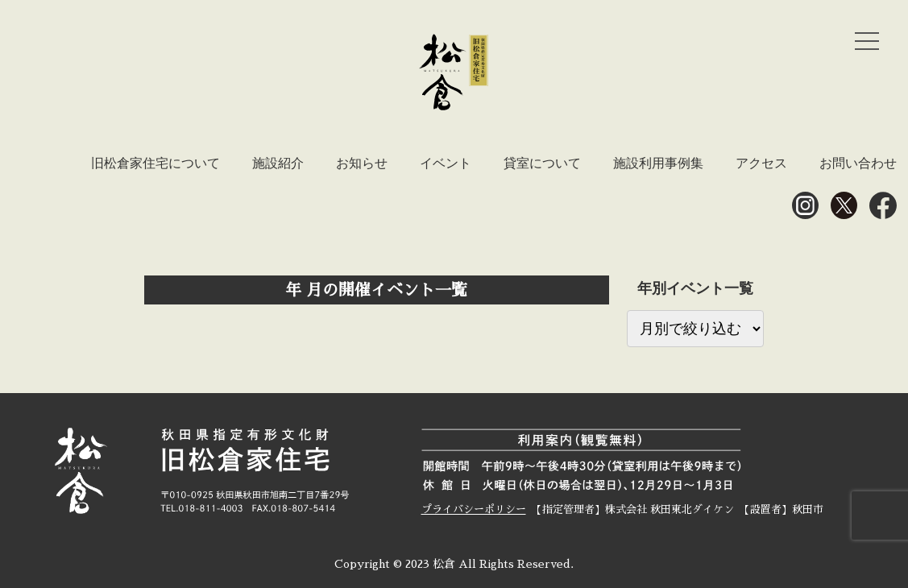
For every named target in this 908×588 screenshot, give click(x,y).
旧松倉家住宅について (155, 163)
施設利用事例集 (658, 163)
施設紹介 (278, 163)
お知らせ (362, 163)
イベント (446, 163)
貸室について (542, 163)
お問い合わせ (858, 163)
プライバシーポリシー (474, 509)
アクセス (761, 163)
